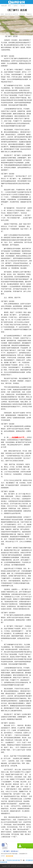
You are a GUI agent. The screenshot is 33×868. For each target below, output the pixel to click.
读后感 (23, 6)
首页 (9, 6)
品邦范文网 (14, 866)
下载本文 (29, 14)
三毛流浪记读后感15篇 (13, 860)
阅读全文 (22, 14)
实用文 (16, 6)
